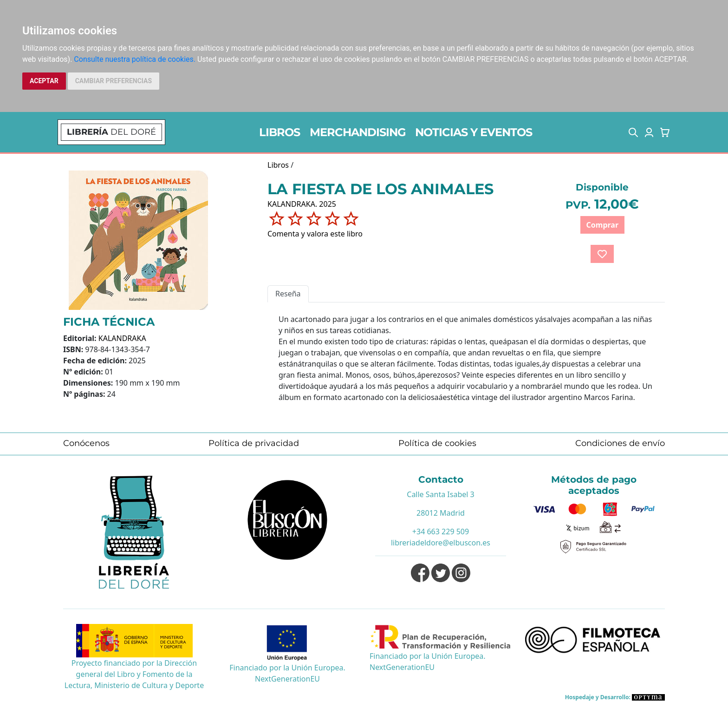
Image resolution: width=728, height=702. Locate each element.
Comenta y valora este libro (315, 234)
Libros (278, 165)
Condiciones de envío (620, 443)
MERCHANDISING (358, 132)
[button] (633, 132)
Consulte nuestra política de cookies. (135, 59)
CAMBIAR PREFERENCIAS (114, 81)
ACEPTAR (44, 81)
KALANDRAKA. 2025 (302, 204)
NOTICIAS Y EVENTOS (474, 132)
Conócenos (86, 443)
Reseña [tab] (288, 294)
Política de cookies (437, 443)
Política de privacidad (254, 443)
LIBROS (279, 132)
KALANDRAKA (122, 338)
